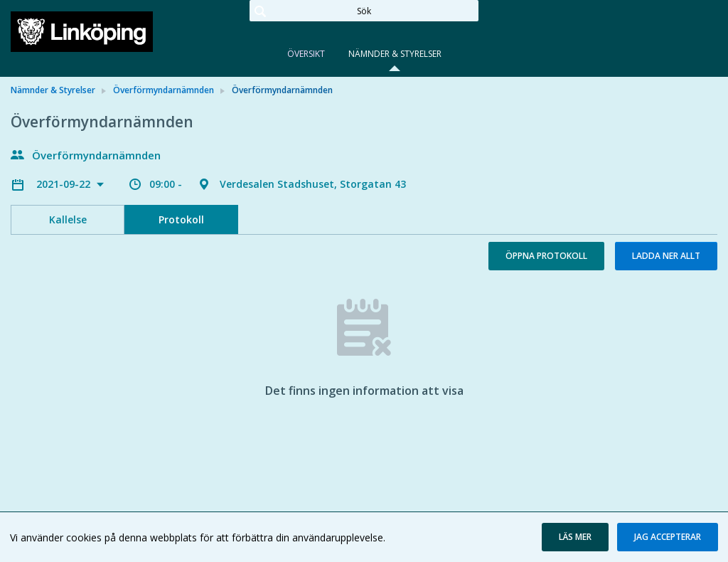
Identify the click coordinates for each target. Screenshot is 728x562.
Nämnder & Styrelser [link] (53, 90)
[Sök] (364, 11)
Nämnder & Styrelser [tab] (395, 54)
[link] (82, 31)
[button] (575, 537)
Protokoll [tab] (181, 219)
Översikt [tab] (306, 54)
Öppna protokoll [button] (546, 256)
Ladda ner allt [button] (666, 256)
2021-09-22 (65, 184)
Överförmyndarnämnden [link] (164, 90)
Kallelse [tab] (68, 219)
